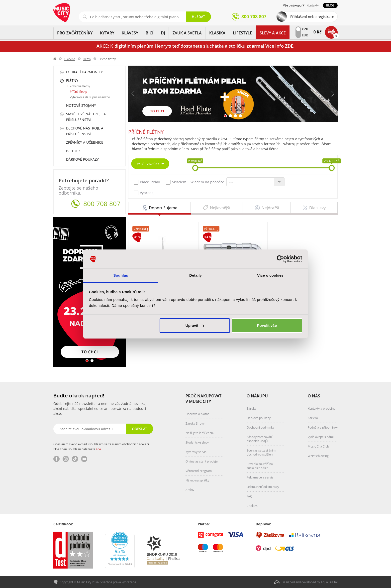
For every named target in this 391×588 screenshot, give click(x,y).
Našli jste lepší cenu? (200, 433)
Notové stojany (81, 105)
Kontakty (313, 5)
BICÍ (149, 33)
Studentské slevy (197, 442)
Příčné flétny (78, 92)
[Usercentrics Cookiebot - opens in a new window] (280, 259)
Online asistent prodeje (202, 461)
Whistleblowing (318, 456)
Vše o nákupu (292, 5)
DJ (163, 33)
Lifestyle (243, 33)
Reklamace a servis (260, 477)
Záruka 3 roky (195, 423)
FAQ (249, 496)
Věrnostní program (199, 471)
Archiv (190, 490)
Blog (330, 5)
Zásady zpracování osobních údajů (260, 439)
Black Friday (147, 182)
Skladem (176, 182)
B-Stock (73, 151)
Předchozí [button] (133, 94)
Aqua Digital (329, 582)
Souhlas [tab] (121, 275)
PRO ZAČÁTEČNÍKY (75, 33)
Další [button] (333, 94)
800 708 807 (102, 204)
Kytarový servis (196, 452)
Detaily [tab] (195, 275)
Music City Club (318, 446)
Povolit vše (267, 325)
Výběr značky (148, 164)
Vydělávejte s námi (321, 437)
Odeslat (140, 429)
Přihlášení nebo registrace (312, 17)
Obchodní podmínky (260, 427)
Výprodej (144, 193)
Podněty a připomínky (323, 427)
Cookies (252, 506)
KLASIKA (217, 33)
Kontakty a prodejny (321, 408)
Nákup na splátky (197, 480)
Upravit (195, 325)
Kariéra (313, 418)
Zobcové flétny (80, 86)
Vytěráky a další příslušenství (90, 97)
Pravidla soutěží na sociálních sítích (260, 466)
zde (98, 449)
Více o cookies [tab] (270, 275)
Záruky (251, 408)
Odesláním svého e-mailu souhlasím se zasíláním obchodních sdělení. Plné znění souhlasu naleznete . (101, 447)
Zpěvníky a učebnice (85, 142)
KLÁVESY (130, 33)
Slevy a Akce (273, 33)
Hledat (198, 17)
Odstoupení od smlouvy (263, 487)
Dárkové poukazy (82, 159)
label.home (55, 59)
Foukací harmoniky (84, 72)
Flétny (87, 59)
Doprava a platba (197, 414)
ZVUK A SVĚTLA (187, 33)
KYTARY (107, 33)
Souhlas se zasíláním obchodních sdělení (261, 452)
